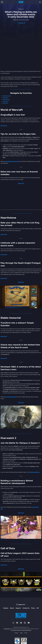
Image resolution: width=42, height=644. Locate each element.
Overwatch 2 (6, 61)
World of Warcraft (7, 55)
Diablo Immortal (6, 59)
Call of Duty (5, 62)
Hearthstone (5, 57)
